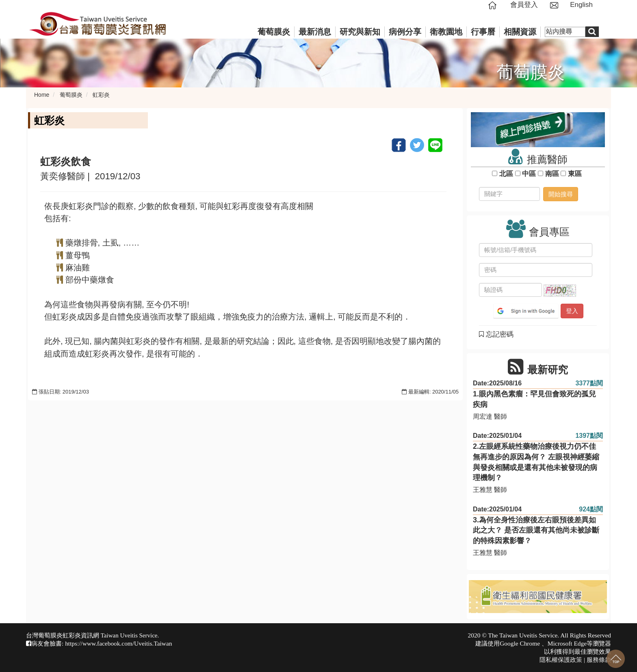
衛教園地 (446, 32)
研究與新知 (360, 32)
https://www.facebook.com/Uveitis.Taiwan (118, 643)
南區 (552, 174)
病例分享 (405, 32)
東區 (575, 174)
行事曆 (483, 32)
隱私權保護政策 (561, 660)
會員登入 (524, 5)
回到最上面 (616, 659)
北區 (506, 174)
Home (42, 95)
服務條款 (599, 660)
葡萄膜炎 (274, 32)
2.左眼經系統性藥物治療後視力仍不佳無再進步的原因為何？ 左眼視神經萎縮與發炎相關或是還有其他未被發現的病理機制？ (536, 462)
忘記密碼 (496, 334)
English (581, 5)
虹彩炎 (101, 95)
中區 (529, 174)
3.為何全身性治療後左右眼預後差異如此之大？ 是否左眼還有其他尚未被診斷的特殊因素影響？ (536, 530)
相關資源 (520, 32)
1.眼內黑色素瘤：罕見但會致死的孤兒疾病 (534, 399)
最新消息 (315, 32)
